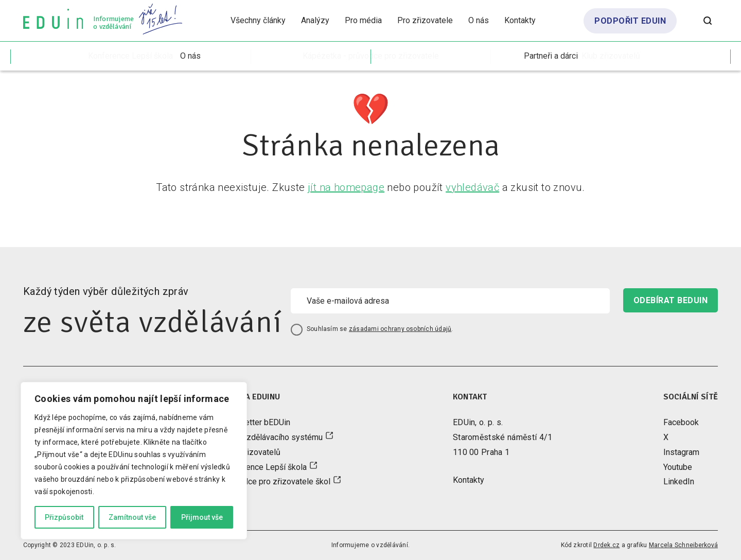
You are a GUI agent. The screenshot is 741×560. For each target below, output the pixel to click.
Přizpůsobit (64, 517)
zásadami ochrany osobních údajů (400, 329)
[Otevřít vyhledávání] (708, 21)
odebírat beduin (671, 300)
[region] (134, 461)
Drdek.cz (606, 545)
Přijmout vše (202, 517)
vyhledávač (472, 187)
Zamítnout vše (132, 517)
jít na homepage (346, 187)
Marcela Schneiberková (683, 545)
